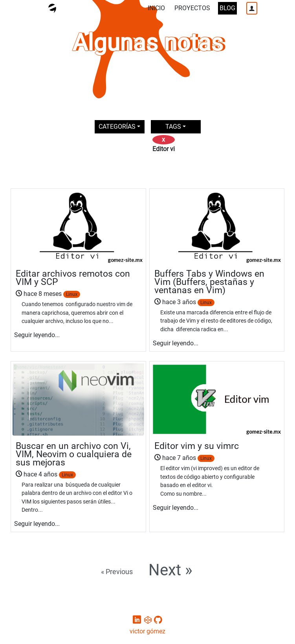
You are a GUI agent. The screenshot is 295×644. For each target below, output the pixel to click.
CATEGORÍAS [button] (117, 127)
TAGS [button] (173, 127)
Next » (170, 570)
